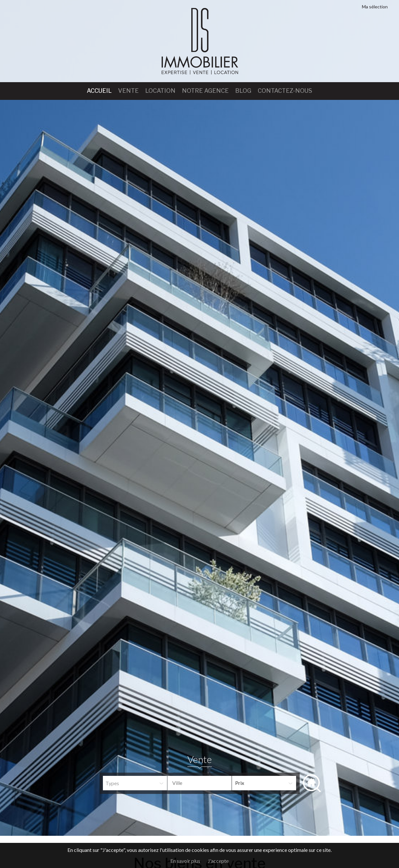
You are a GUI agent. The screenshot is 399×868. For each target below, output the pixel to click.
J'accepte (218, 861)
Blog (243, 91)
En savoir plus (185, 861)
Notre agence (205, 91)
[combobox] (199, 783)
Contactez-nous (285, 91)
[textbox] (204, 783)
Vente (128, 91)
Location (160, 91)
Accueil (99, 91)
